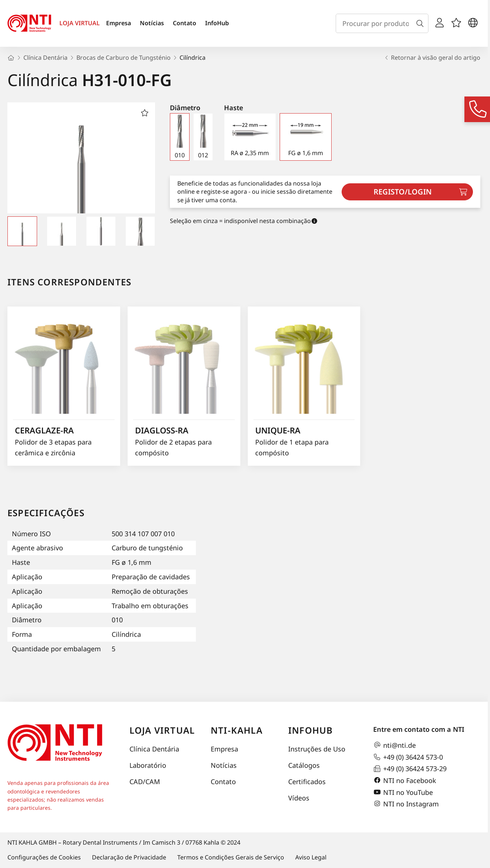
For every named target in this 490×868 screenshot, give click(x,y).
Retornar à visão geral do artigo (432, 58)
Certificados (307, 782)
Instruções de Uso (317, 749)
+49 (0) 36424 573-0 (408, 757)
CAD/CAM (145, 782)
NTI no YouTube (403, 792)
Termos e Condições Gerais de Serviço (231, 857)
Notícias (152, 23)
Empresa (119, 23)
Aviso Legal (311, 857)
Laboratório (148, 765)
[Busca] (421, 23)
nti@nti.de (394, 745)
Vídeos (299, 798)
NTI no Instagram (406, 804)
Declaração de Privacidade (129, 857)
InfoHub (217, 23)
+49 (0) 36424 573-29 (410, 769)
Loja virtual (162, 730)
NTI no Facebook (405, 780)
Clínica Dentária (154, 749)
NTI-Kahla (237, 730)
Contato (185, 23)
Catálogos (304, 765)
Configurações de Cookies (44, 857)
